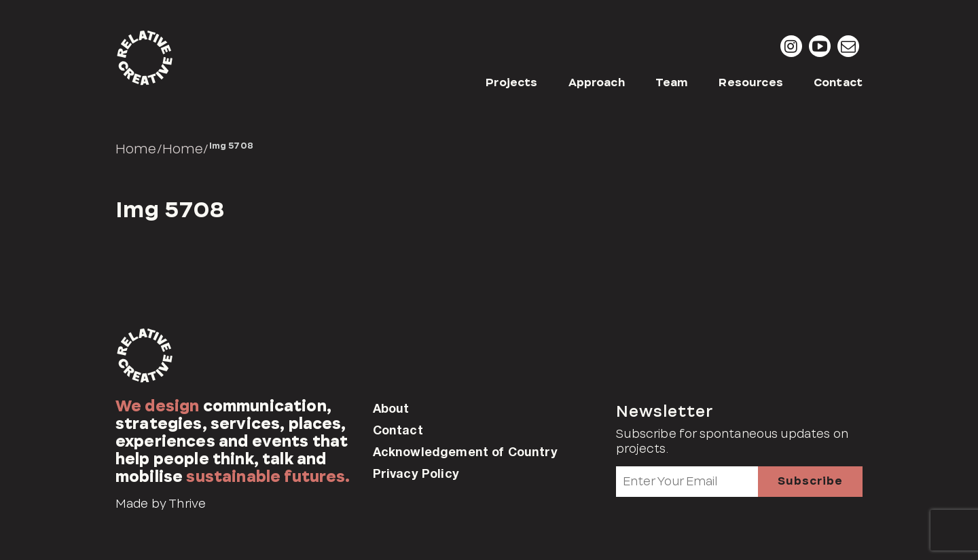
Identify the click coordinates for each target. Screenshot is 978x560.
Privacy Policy (416, 473)
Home (136, 149)
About (391, 408)
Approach (597, 82)
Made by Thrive (161, 504)
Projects (511, 82)
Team (672, 82)
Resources (750, 82)
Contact (838, 82)
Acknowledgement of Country (465, 451)
